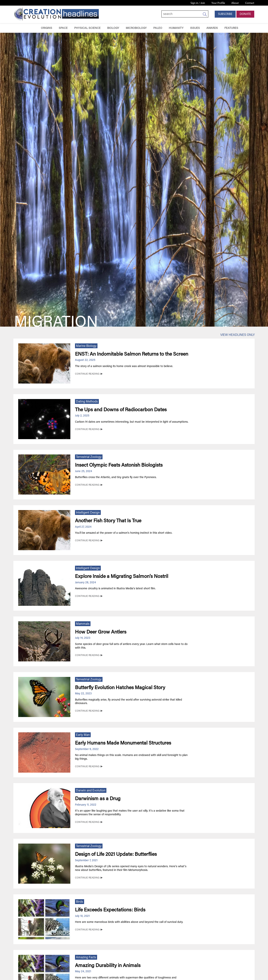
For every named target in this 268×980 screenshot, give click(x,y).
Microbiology (136, 28)
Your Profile (218, 3)
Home (32, 28)
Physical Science (87, 28)
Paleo (158, 28)
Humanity (176, 28)
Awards (212, 28)
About (235, 3)
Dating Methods (87, 402)
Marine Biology (86, 346)
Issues (195, 28)
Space (63, 28)
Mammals (83, 624)
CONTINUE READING (87, 374)
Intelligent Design (88, 513)
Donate (245, 14)
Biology (113, 28)
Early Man (83, 735)
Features (231, 28)
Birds (80, 902)
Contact (250, 3)
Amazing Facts (86, 958)
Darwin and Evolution (91, 791)
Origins (47, 28)
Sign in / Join (198, 3)
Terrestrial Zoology (89, 457)
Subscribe (225, 14)
